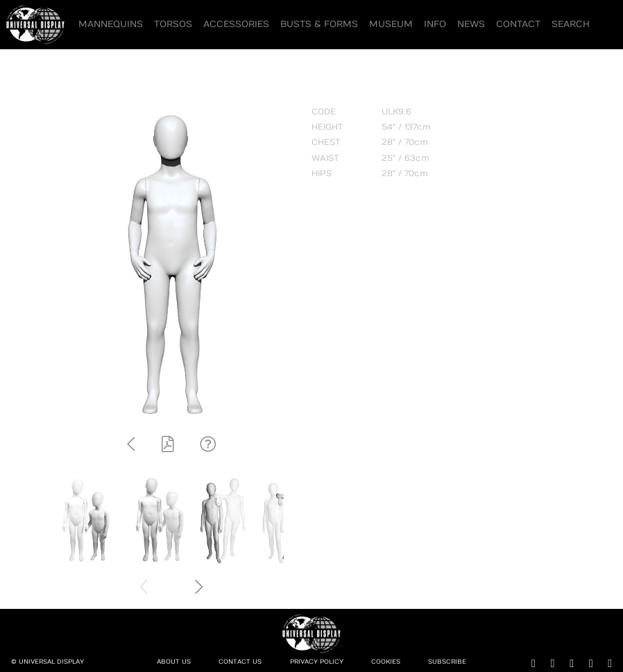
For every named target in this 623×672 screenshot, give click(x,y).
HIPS (322, 173)
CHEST (326, 142)
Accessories (236, 24)
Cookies (386, 662)
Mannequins (111, 24)
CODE (324, 112)
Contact (518, 24)
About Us (174, 662)
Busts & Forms (319, 24)
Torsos (173, 24)
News (471, 24)
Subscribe (447, 662)
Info (435, 24)
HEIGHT (327, 127)
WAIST (325, 158)
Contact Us (240, 662)
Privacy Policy (317, 662)
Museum (391, 24)
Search (571, 24)
